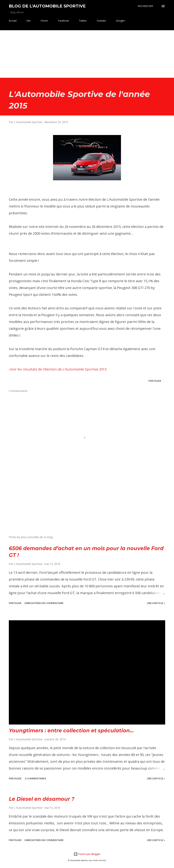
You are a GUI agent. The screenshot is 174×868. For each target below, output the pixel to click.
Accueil (13, 21)
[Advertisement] (87, 54)
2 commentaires (35, 778)
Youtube (101, 21)
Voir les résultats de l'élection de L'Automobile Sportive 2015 (58, 369)
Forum (44, 21)
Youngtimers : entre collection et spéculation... (71, 731)
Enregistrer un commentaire (44, 603)
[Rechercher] (145, 6)
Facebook (63, 21)
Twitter (83, 21)
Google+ (121, 21)
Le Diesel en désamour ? (42, 799)
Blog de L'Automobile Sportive (47, 6)
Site (29, 21)
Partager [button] (155, 381)
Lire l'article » (156, 603)
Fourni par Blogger (87, 854)
